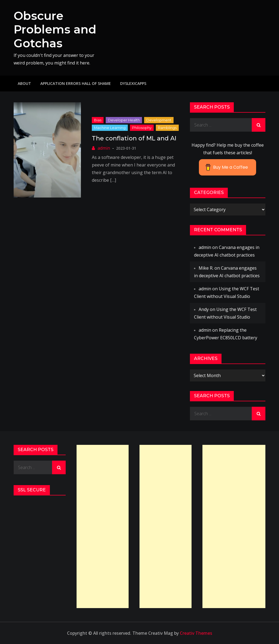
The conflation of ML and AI (134, 138)
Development (159, 120)
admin (104, 148)
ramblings (167, 128)
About (24, 83)
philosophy (142, 128)
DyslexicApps (133, 83)
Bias (98, 120)
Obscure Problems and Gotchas (55, 30)
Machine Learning (110, 128)
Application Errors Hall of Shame (76, 83)
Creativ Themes (196, 633)
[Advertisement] (103, 526)
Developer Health (124, 120)
